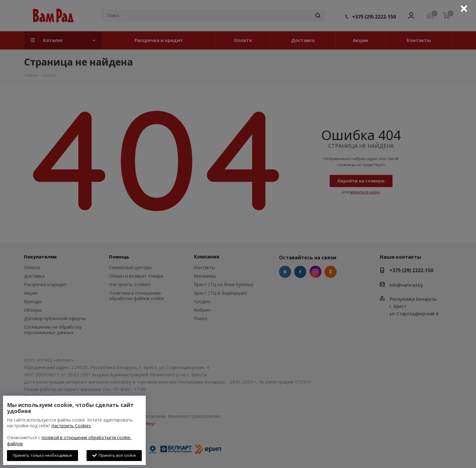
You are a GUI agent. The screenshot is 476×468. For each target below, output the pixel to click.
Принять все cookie (114, 455)
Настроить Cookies (71, 426)
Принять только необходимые (42, 455)
